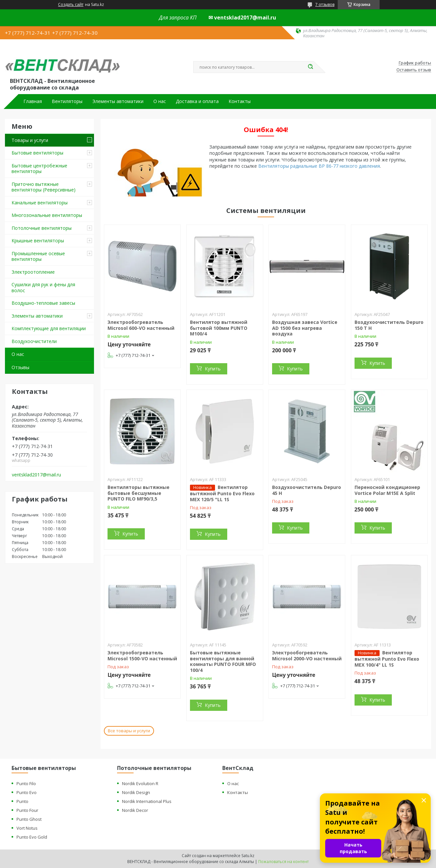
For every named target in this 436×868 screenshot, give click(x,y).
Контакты (240, 101)
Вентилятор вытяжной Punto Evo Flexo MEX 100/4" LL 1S (387, 659)
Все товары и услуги (129, 731)
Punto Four (27, 810)
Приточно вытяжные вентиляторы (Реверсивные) (44, 187)
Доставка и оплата (197, 101)
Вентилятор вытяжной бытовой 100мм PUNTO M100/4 (219, 328)
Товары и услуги (30, 140)
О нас (160, 101)
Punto (22, 801)
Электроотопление (33, 272)
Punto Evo (27, 792)
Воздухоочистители (34, 341)
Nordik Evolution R (140, 783)
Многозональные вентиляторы (47, 215)
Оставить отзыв (414, 70)
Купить (213, 369)
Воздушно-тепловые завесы (43, 303)
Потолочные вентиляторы (42, 228)
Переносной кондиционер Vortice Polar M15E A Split (387, 490)
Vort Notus (27, 828)
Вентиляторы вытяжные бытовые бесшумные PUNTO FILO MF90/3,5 (139, 493)
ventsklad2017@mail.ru (36, 475)
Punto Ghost (29, 819)
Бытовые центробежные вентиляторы (39, 169)
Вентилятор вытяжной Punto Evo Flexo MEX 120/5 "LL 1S (222, 493)
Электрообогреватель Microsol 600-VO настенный (141, 325)
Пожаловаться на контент (283, 862)
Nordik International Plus (147, 801)
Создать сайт (71, 5)
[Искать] (310, 67)
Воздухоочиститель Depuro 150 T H (389, 325)
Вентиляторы (67, 101)
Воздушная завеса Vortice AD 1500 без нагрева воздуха (305, 328)
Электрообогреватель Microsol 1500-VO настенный (142, 656)
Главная (33, 101)
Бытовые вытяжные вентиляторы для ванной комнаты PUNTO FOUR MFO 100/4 (223, 661)
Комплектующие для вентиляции (49, 328)
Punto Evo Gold (32, 837)
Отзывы (20, 367)
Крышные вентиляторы (38, 241)
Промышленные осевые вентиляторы (38, 256)
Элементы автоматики (118, 101)
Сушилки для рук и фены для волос (43, 287)
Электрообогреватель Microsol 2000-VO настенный (307, 656)
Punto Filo (26, 783)
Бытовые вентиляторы (37, 153)
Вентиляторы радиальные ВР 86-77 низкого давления (319, 166)
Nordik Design (136, 792)
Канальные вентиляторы (40, 203)
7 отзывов (325, 4)
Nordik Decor (135, 810)
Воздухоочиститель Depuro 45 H (307, 490)
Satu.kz (248, 856)
